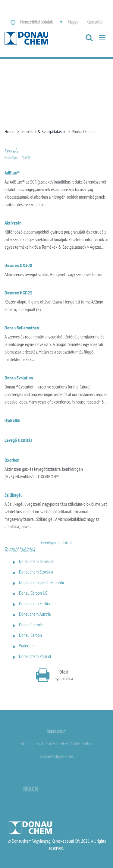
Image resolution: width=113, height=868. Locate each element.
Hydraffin (12, 420)
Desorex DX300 (18, 265)
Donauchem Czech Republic (42, 582)
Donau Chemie (31, 624)
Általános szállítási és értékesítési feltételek (56, 744)
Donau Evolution (19, 378)
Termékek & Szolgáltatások (43, 131)
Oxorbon (12, 460)
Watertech (27, 646)
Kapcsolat (94, 22)
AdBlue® (12, 173)
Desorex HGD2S (18, 293)
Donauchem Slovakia (36, 572)
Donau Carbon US (33, 593)
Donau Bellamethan (22, 328)
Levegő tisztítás (18, 440)
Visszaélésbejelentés (56, 756)
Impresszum (56, 731)
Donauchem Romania (36, 561)
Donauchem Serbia (34, 603)
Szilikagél (13, 495)
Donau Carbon (30, 635)
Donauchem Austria (35, 614)
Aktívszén (13, 223)
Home (9, 131)
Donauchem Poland (35, 656)
